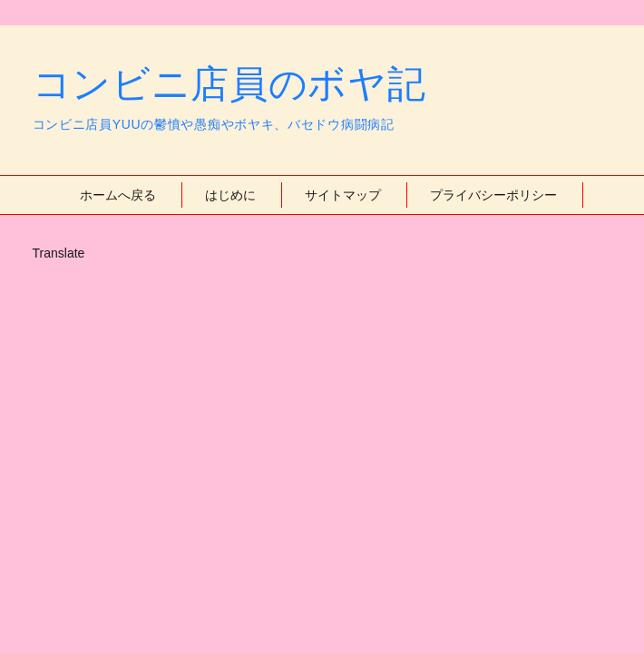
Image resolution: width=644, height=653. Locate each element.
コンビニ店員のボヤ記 (229, 84)
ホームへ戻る (118, 195)
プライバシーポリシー (493, 195)
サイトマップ (343, 195)
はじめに (230, 195)
